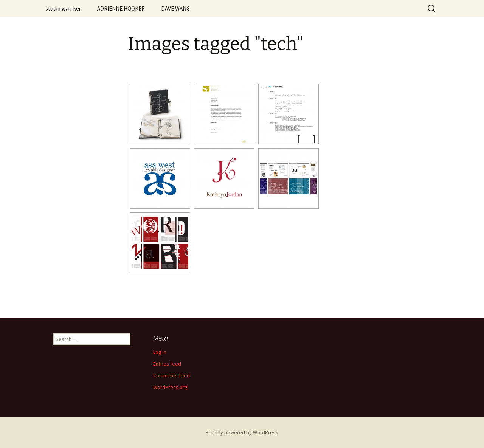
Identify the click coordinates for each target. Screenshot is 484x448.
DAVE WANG (175, 9)
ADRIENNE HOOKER (121, 9)
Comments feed (171, 375)
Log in (160, 352)
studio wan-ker (63, 9)
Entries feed (167, 364)
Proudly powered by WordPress (242, 432)
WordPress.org (170, 387)
